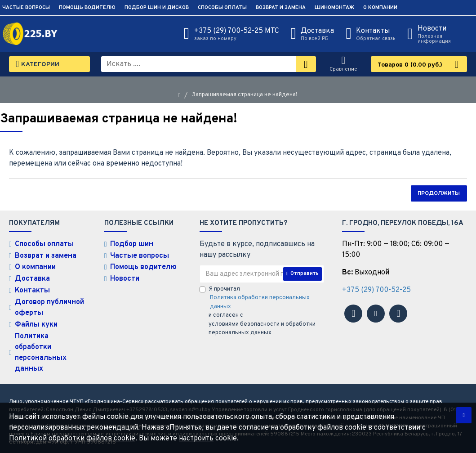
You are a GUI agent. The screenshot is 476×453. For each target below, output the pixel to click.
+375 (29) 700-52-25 (376, 290)
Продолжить (438, 193)
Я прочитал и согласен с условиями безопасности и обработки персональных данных (262, 311)
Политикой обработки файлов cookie (72, 439)
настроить (196, 439)
